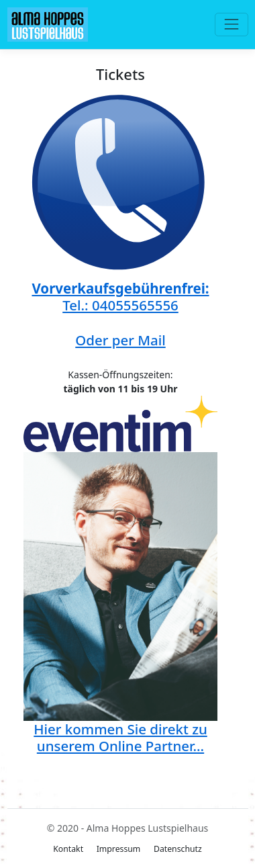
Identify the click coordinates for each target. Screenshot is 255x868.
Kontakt (68, 849)
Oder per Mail (120, 340)
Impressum (119, 849)
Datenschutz (178, 849)
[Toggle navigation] (231, 25)
